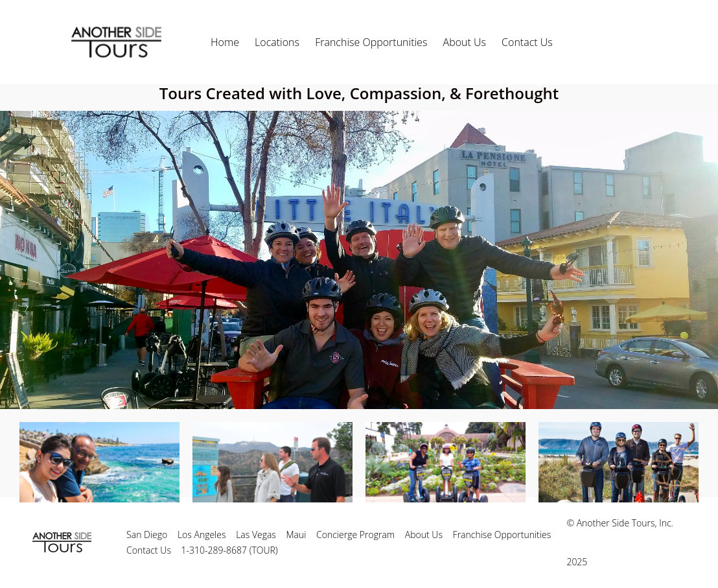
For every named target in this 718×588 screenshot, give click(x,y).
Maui (296, 535)
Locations (277, 42)
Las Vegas (256, 535)
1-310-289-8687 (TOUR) (230, 550)
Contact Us (527, 42)
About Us (465, 42)
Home (225, 42)
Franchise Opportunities (371, 42)
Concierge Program (355, 535)
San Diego (147, 535)
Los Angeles (202, 535)
